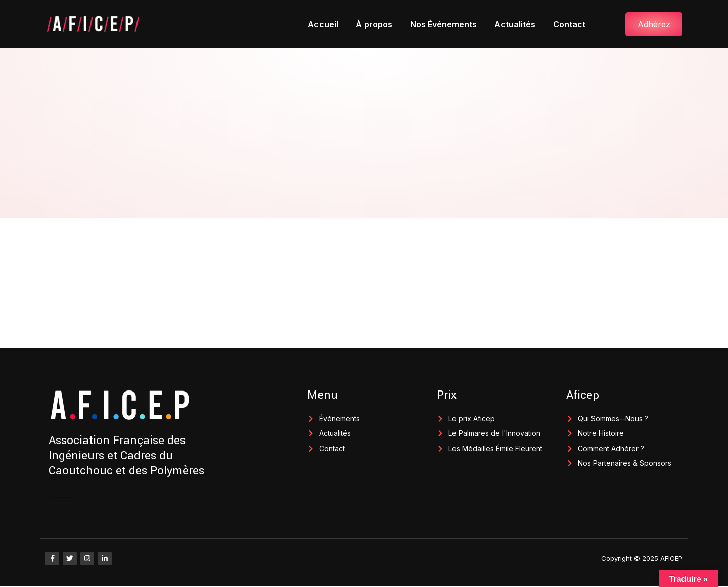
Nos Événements (443, 24)
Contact (569, 24)
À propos (374, 24)
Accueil (323, 24)
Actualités (515, 24)
